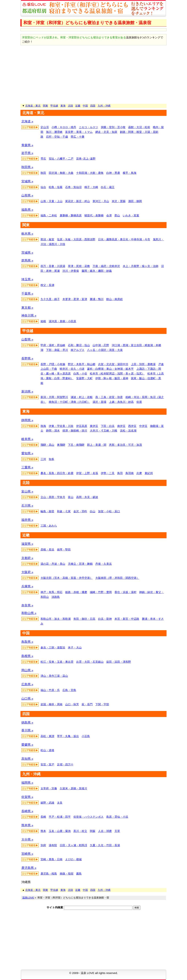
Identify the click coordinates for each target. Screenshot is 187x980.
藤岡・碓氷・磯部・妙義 (97, 271)
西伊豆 (132, 426)
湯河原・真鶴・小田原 (62, 321)
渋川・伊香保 (71, 271)
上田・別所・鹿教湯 (143, 364)
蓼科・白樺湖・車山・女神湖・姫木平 (110, 369)
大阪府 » (27, 572)
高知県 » (27, 759)
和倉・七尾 (64, 511)
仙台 (43, 187)
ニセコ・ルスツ (88, 127)
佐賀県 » (27, 797)
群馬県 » (27, 261)
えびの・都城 (73, 859)
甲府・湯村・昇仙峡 (53, 345)
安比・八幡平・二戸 (61, 159)
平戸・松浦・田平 (60, 817)
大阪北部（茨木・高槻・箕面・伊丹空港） (67, 578)
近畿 (78, 106)
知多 (51, 459)
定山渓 (45, 127)
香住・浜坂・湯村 (125, 592)
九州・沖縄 (104, 106)
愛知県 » (27, 453)
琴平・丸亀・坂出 (68, 736)
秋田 (43, 173)
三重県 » (27, 467)
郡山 (117, 215)
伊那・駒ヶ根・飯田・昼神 (112, 378)
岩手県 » (27, 153)
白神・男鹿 (113, 173)
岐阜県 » (27, 439)
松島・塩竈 (56, 187)
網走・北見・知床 (106, 132)
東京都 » (27, 308)
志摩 (139, 473)
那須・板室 (47, 239)
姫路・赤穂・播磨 (76, 592)
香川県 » (27, 730)
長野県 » (27, 358)
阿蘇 (93, 831)
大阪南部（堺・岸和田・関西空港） (117, 578)
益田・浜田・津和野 (119, 662)
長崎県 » (27, 811)
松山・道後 (47, 750)
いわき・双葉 (131, 215)
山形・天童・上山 (51, 201)
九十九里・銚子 (50, 299)
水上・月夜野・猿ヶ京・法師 (141, 266)
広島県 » (27, 684)
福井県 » (27, 520)
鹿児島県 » (29, 868)
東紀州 (149, 473)
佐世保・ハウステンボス (88, 817)
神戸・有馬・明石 (51, 592)
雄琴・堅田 (64, 549)
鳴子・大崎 (91, 187)
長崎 (43, 817)
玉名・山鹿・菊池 (60, 831)
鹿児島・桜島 (49, 874)
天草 (117, 831)
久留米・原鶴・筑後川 (73, 788)
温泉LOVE (28, 898)
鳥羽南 (130, 473)
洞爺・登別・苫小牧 (113, 127)
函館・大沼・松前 (139, 127)
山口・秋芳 (72, 704)
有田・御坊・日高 (84, 619)
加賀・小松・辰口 (109, 511)
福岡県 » (27, 783)
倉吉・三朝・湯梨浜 (53, 647)
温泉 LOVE (88, 973)
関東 (45, 106)
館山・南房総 (115, 299)
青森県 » (27, 145)
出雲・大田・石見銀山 (90, 662)
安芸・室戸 (47, 764)
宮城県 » (27, 181)
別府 (43, 845)
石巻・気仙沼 (73, 187)
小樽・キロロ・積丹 (64, 127)
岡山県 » (27, 670)
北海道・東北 (33, 106)
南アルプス (78, 350)
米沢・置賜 (119, 201)
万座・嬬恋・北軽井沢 (106, 266)
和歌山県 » (29, 613)
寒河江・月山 (101, 201)
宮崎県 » (27, 854)
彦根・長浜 (47, 549)
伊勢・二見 (108, 473)
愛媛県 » (27, 745)
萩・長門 (87, 704)
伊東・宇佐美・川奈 (61, 426)
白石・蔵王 (108, 187)
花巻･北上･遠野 (86, 159)
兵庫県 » (27, 586)
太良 (60, 803)
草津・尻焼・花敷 (79, 266)
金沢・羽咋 (80, 511)
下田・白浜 (108, 426)
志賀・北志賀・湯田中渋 (113, 364)
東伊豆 (94, 426)
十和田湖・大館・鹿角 (90, 173)
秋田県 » (27, 167)
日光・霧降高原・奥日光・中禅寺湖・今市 (124, 239)
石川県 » (27, 506)
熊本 (43, 831)
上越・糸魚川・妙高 (121, 402)
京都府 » (27, 558)
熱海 (43, 426)
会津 (109, 215)
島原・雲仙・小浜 (117, 817)
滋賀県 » (27, 544)
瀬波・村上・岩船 (82, 397)
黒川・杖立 (80, 831)
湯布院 (53, 845)
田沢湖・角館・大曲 (61, 173)
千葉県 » (27, 294)
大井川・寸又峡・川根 (104, 431)
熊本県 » (27, 825)
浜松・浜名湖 (128, 431)
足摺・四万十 (65, 764)
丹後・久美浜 (104, 564)
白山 (93, 511)
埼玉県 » (27, 279)
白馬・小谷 (80, 373)
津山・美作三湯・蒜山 (54, 676)
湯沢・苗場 (99, 402)
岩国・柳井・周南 (51, 704)
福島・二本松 (49, 215)
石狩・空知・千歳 (57, 137)
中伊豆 (143, 426)
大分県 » (27, 840)
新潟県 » (27, 392)
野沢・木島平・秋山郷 (82, 364)
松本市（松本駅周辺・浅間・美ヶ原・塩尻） (117, 373)
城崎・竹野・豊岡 (101, 592)
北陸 (70, 106)
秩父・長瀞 (47, 285)
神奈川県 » (29, 316)
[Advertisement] (93, 75)
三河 (43, 459)
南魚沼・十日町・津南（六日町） (69, 402)
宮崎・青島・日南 (51, 859)
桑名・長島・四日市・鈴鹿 (57, 473)
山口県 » (27, 699)
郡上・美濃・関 (97, 445)
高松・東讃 (47, 736)
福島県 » (27, 210)
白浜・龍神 (105, 619)
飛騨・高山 (47, 445)
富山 (71, 497)
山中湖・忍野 (101, 345)
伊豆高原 (82, 426)
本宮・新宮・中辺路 (127, 619)
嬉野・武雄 (47, 803)
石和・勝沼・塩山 (79, 345)
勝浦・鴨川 (97, 299)
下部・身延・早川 (57, 350)
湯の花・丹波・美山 (53, 564)
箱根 (43, 321)
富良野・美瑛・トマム (79, 132)
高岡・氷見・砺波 (87, 497)
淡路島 (56, 597)
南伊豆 (121, 426)
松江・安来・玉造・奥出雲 (57, 662)
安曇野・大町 (84, 378)
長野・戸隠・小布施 (53, 364)
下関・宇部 (102, 704)
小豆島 (86, 736)
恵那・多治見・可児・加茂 (125, 445)
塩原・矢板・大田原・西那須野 (76, 239)
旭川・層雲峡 (54, 132)
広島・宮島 (69, 690)
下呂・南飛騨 (76, 445)
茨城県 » (27, 253)
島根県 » (27, 656)
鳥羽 (120, 473)
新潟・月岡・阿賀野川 (54, 397)
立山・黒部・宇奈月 (53, 497)
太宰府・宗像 (49, 788)
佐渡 (139, 402)
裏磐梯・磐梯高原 (71, 215)
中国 (85, 106)
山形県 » (27, 195)
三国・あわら (49, 526)
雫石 (43, 159)
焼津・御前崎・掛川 (75, 431)
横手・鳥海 (130, 173)
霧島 (79, 874)
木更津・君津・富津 (75, 299)
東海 (63, 106)
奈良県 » (27, 605)
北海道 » (27, 121)
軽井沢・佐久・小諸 (72, 369)
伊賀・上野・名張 (87, 473)
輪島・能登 (47, 511)
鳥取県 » (27, 642)
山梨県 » (27, 339)
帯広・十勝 (78, 137)
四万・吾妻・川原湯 (53, 266)
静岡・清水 (53, 431)
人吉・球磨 (105, 831)
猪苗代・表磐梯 (94, 215)
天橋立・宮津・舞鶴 (80, 564)
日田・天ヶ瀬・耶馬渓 (73, 845)
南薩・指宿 (67, 874)
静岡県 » (27, 420)
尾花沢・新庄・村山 (78, 201)
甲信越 (54, 106)
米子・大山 (75, 647)
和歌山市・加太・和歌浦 (56, 619)
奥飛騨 (61, 445)
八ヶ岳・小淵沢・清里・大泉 (105, 350)
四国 (93, 106)
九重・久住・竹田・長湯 (105, 845)
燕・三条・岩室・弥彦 (109, 397)
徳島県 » (27, 723)
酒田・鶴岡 (135, 201)
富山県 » (27, 492)
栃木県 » (27, 234)
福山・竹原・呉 (50, 690)
